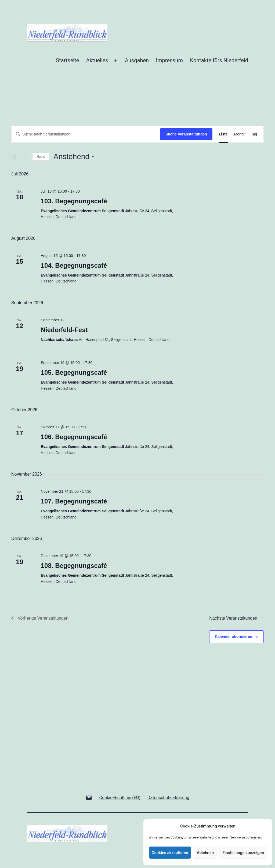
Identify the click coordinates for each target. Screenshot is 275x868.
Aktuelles (97, 60)
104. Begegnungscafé (74, 265)
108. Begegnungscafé (74, 566)
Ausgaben (137, 60)
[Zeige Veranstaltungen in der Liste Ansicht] (223, 134)
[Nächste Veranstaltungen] (25, 157)
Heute (41, 157)
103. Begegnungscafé (74, 201)
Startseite (67, 60)
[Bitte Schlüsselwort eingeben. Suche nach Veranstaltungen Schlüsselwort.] (86, 134)
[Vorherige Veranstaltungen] (15, 157)
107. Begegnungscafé (74, 501)
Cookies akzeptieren (170, 853)
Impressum (170, 60)
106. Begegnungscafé (74, 437)
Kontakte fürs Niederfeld (219, 60)
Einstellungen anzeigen (243, 853)
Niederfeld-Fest (64, 330)
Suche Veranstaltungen (186, 134)
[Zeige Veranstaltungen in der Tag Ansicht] (254, 134)
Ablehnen (205, 853)
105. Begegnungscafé (74, 372)
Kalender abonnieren (234, 637)
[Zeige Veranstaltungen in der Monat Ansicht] (239, 134)
